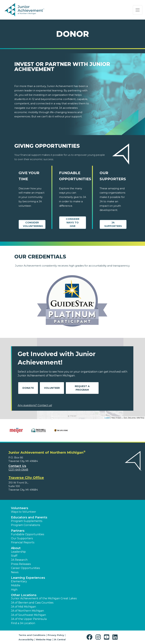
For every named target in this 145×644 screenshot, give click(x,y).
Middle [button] (16, 585)
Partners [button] (18, 531)
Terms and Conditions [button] (32, 635)
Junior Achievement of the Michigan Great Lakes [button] (44, 598)
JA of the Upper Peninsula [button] (29, 619)
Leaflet (107, 418)
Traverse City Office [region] (26, 478)
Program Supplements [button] (27, 521)
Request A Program (82, 388)
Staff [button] (14, 556)
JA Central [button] (60, 639)
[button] (90, 637)
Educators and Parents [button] (29, 517)
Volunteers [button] (20, 508)
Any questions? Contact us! (35, 405)
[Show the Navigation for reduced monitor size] (138, 10)
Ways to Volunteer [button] (24, 512)
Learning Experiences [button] (28, 578)
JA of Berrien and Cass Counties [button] (32, 603)
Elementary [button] (19, 581)
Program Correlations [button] (25, 525)
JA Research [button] (19, 560)
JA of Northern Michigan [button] (27, 611)
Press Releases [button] (21, 564)
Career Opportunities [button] (25, 568)
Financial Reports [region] (23, 542)
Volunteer (52, 388)
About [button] (16, 548)
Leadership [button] (18, 552)
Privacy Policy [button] (56, 635)
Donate (28, 388)
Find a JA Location (23, 623)
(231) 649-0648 (18, 470)
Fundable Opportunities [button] (28, 534)
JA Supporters (113, 224)
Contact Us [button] (17, 466)
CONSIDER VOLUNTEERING (33, 224)
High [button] (14, 590)
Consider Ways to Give (73, 223)
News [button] (15, 572)
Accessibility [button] (26, 639)
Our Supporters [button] (22, 538)
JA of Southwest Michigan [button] (28, 615)
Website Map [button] (44, 639)
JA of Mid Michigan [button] (23, 607)
